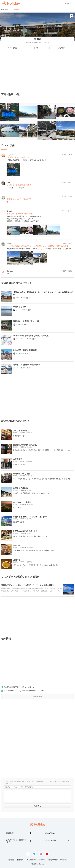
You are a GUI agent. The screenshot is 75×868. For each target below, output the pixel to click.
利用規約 (20, 860)
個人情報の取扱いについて (36, 860)
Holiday (11, 3)
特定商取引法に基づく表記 (58, 860)
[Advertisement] (37, 72)
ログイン (68, 3)
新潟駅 (38, 39)
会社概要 (11, 860)
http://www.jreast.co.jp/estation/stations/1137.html (24, 691)
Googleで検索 (38, 696)
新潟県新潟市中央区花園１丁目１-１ (19, 687)
